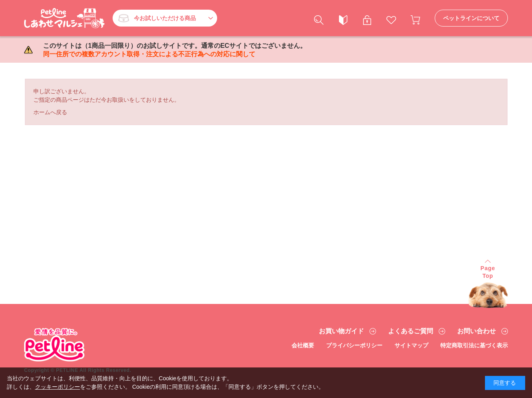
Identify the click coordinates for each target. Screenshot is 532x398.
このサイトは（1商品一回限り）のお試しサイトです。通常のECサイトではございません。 (175, 50)
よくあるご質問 (411, 331)
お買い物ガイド (341, 331)
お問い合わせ (477, 331)
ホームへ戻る (50, 112)
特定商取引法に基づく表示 (474, 345)
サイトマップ (411, 345)
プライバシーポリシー (354, 345)
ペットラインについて (471, 18)
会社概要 (303, 345)
